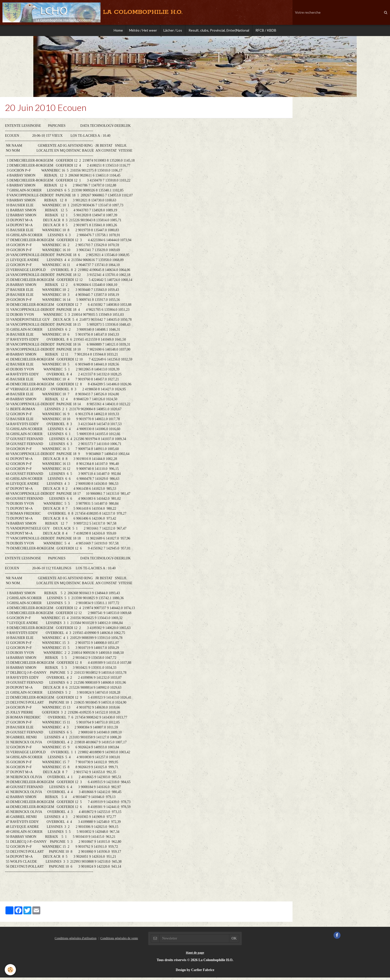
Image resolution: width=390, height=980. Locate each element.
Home (116, 31)
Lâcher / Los (173, 31)
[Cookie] (11, 970)
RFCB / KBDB (269, 31)
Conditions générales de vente (119, 941)
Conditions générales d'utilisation (76, 941)
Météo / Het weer (142, 31)
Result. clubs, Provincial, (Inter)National (220, 31)
